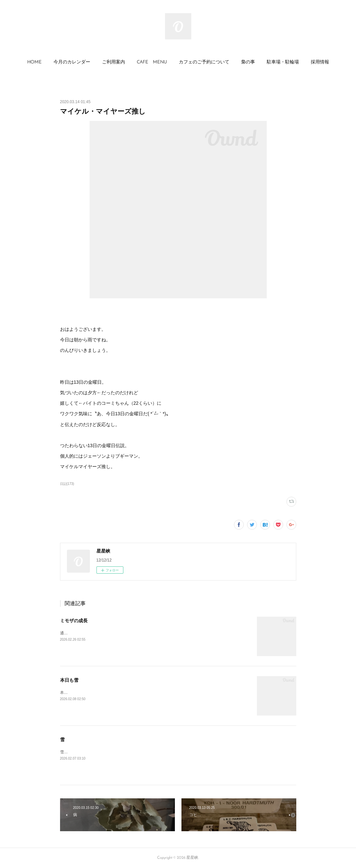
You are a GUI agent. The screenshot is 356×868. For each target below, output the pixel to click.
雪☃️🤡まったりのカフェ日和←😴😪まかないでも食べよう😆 (116, 752)
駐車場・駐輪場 (283, 62)
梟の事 (248, 62)
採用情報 (320, 62)
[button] (34, 62)
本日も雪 (69, 680)
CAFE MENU (152, 62)
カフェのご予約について (204, 62)
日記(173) (67, 484)
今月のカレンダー (72, 62)
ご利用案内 (114, 62)
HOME (34, 62)
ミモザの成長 (74, 621)
